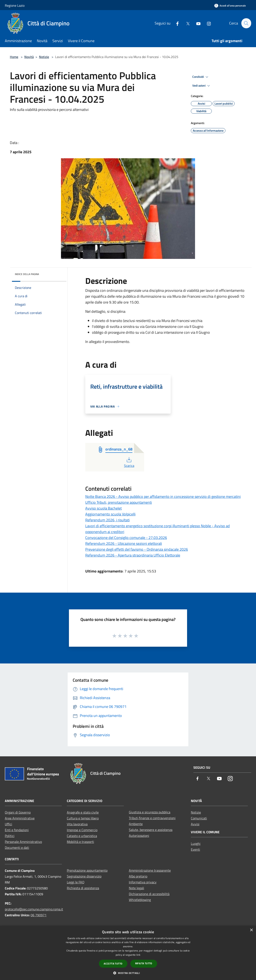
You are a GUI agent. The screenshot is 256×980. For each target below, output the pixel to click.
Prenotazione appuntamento (87, 870)
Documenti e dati (17, 848)
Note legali (136, 888)
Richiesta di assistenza (83, 888)
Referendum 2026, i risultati (107, 520)
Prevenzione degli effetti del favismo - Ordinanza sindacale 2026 (137, 549)
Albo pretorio (138, 876)
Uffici (8, 824)
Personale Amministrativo (23, 842)
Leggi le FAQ (76, 882)
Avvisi (195, 824)
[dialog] (128, 953)
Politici (10, 836)
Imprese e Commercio (82, 830)
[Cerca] (246, 23)
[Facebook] (176, 23)
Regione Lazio (15, 5)
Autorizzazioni (139, 836)
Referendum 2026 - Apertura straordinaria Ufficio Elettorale (133, 555)
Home (14, 57)
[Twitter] (186, 23)
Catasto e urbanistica (82, 836)
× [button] (251, 930)
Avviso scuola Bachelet (103, 508)
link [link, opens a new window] (138, 955)
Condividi (201, 77)
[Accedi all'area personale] (230, 6)
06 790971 (39, 915)
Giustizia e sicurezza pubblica (150, 812)
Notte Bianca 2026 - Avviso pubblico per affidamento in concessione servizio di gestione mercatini (163, 496)
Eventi (195, 849)
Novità (29, 57)
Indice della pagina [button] (27, 274)
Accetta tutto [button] (113, 964)
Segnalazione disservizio (84, 876)
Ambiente (136, 824)
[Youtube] (197, 23)
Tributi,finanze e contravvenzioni (152, 818)
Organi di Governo (18, 812)
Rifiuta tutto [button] (144, 963)
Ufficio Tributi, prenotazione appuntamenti (119, 502)
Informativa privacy (143, 882)
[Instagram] (207, 23)
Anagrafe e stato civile (83, 812)
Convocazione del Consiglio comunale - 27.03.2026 (126, 538)
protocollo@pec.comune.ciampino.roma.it (34, 909)
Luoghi (196, 844)
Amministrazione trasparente (150, 870)
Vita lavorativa (77, 824)
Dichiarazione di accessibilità (149, 894)
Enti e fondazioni (17, 830)
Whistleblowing (140, 900)
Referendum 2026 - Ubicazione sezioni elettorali (124, 543)
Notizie (44, 57)
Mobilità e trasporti (80, 842)
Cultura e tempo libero (83, 818)
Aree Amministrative (20, 818)
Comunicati (199, 818)
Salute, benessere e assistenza (151, 830)
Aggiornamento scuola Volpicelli (110, 514)
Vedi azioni (202, 86)
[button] (128, 973)
